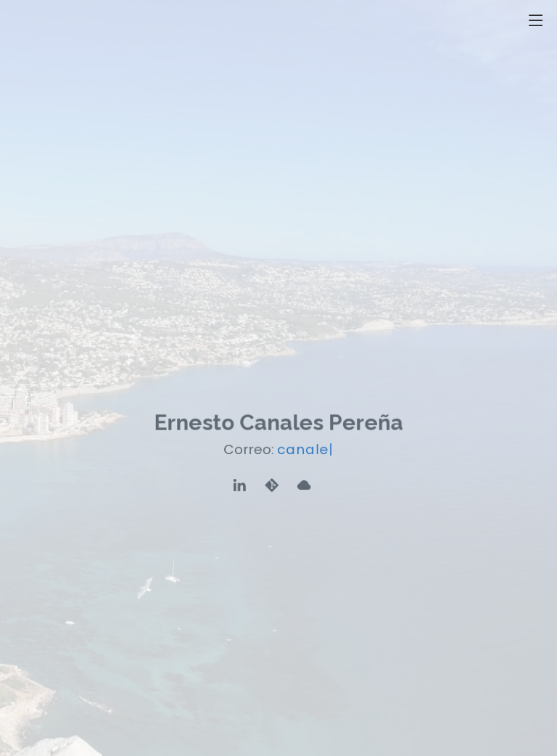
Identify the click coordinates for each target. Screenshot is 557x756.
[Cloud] (303, 485)
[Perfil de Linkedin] (241, 485)
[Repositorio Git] (272, 485)
